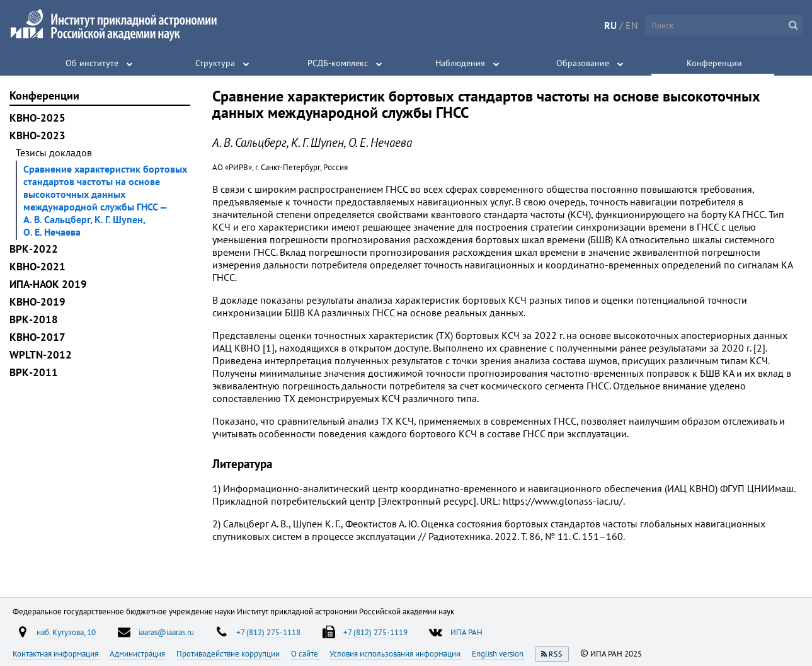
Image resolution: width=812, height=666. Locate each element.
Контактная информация (56, 653)
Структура (215, 63)
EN (632, 25)
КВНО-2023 (37, 135)
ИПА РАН (466, 632)
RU (610, 25)
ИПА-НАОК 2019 (48, 284)
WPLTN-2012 (41, 355)
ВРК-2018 (34, 319)
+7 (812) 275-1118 (268, 632)
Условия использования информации (396, 653)
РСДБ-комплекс (338, 63)
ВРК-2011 (34, 372)
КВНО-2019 (37, 302)
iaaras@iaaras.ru (166, 632)
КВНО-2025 (37, 118)
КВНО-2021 (37, 267)
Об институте (92, 63)
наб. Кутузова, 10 (66, 632)
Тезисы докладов (54, 152)
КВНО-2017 (37, 337)
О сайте (306, 653)
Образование (583, 63)
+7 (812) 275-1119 (375, 632)
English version (499, 653)
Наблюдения (460, 63)
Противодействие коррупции (229, 653)
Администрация (138, 653)
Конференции (714, 63)
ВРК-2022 (34, 249)
